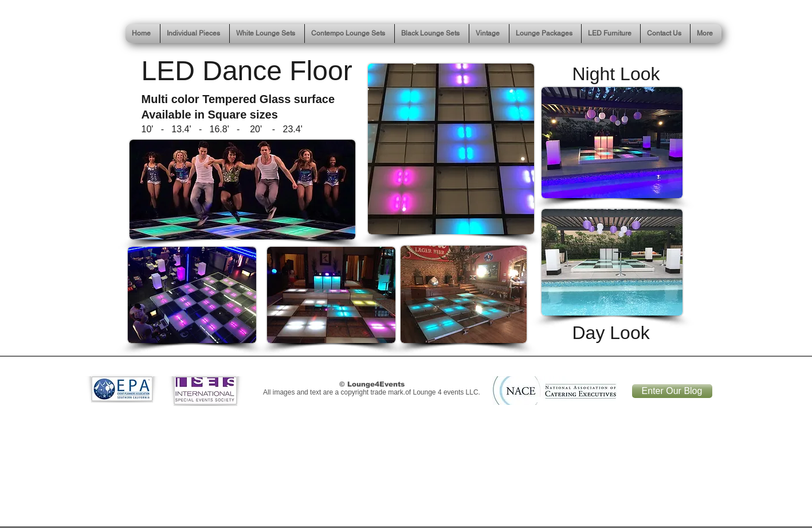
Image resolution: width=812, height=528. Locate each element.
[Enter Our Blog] (672, 391)
